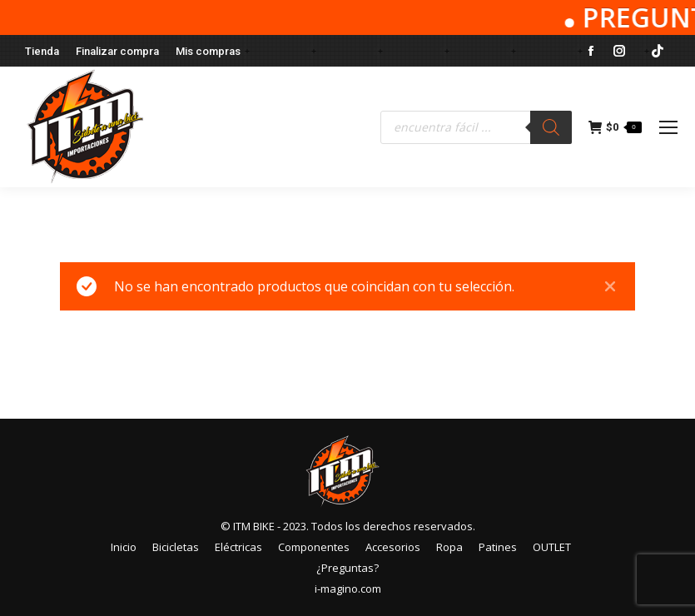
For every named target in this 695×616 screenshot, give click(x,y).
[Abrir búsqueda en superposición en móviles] (476, 127)
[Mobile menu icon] (668, 127)
